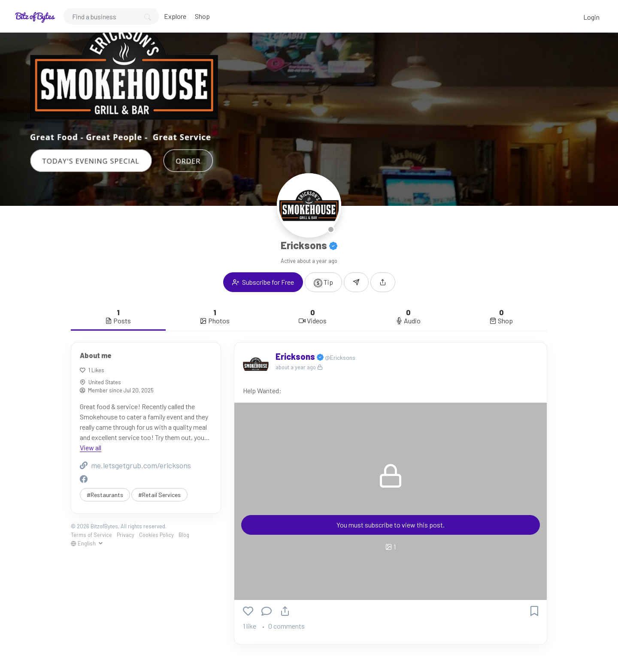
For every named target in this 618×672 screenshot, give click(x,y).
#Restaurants (105, 495)
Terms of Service (91, 535)
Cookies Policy (156, 535)
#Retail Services (159, 495)
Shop (202, 16)
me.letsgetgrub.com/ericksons (135, 465)
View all (91, 447)
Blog (184, 535)
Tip (323, 283)
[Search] (111, 16)
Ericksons (296, 356)
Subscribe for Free (263, 282)
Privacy (126, 535)
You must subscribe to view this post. (391, 525)
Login (591, 17)
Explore (175, 16)
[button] (383, 282)
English (84, 543)
